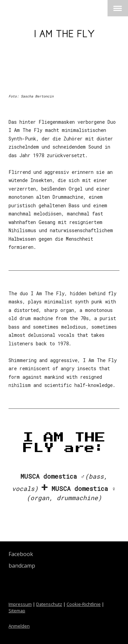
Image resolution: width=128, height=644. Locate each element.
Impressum (20, 604)
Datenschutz (49, 604)
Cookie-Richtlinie (84, 604)
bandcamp (22, 566)
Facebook (21, 554)
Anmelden (19, 626)
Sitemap (17, 611)
